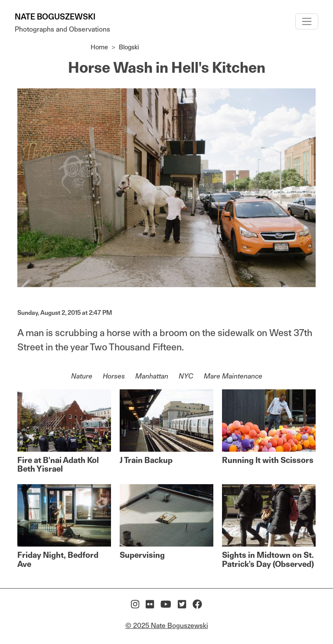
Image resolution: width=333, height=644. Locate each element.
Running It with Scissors (268, 460)
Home (99, 47)
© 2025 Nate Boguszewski (167, 626)
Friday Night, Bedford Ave (58, 559)
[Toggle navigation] (307, 21)
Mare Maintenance (233, 376)
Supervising (142, 555)
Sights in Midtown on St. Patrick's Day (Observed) (268, 559)
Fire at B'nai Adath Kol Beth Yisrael (58, 464)
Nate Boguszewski (55, 17)
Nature (82, 376)
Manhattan (152, 376)
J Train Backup (146, 460)
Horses (114, 376)
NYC (186, 376)
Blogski (129, 47)
